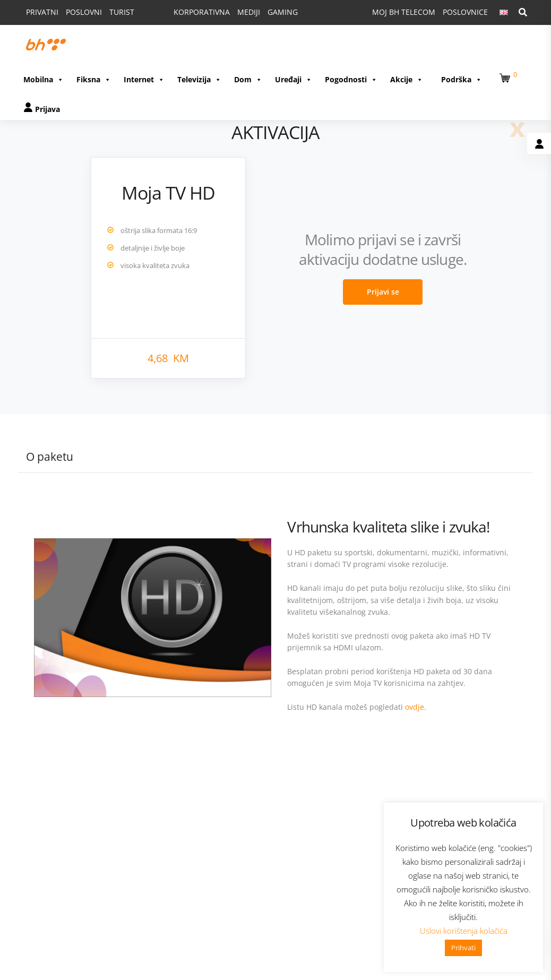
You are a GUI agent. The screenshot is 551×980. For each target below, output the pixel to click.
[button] (506, 76)
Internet (144, 79)
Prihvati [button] (463, 948)
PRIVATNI (42, 12)
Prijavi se (383, 292)
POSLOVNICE (465, 12)
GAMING (283, 12)
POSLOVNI (84, 12)
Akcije (407, 79)
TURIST (122, 12)
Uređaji (294, 79)
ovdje (415, 707)
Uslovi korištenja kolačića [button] (464, 931)
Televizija (199, 79)
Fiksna (94, 79)
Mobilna (44, 79)
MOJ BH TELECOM (404, 12)
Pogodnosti (351, 79)
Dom (248, 79)
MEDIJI (249, 12)
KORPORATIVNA (202, 12)
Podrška (462, 79)
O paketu (50, 457)
